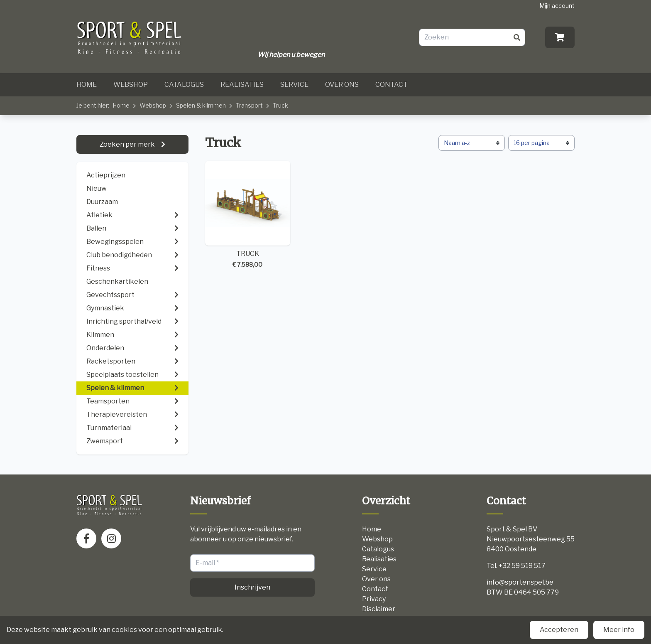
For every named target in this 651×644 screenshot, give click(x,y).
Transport (249, 105)
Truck (280, 105)
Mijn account (557, 6)
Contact (392, 85)
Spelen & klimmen (201, 105)
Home (87, 85)
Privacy (374, 599)
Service (294, 85)
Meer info (619, 630)
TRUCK (248, 215)
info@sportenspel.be (520, 582)
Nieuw (97, 188)
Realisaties (242, 85)
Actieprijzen (106, 175)
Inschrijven (252, 587)
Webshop (131, 85)
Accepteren (559, 630)
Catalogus (184, 85)
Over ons (342, 85)
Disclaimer (379, 609)
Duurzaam (102, 202)
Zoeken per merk (128, 144)
